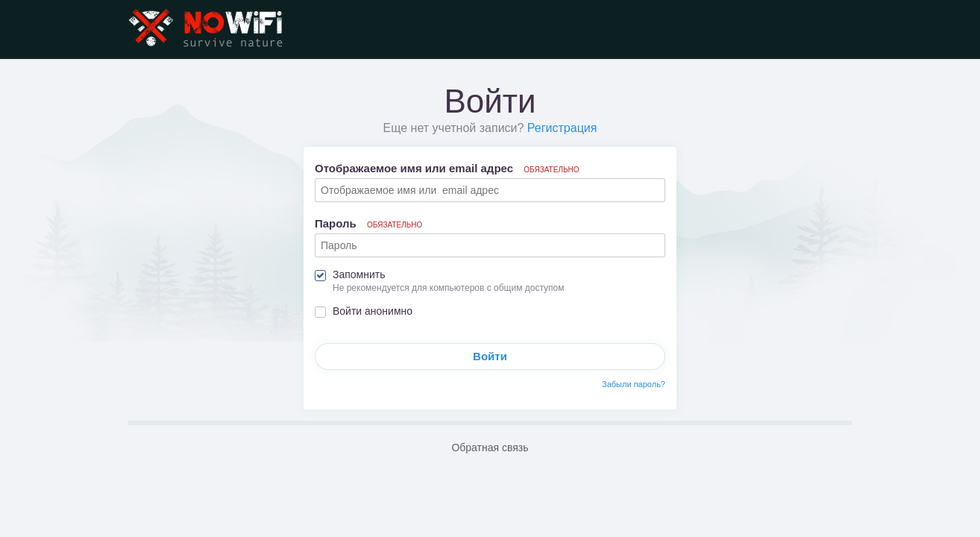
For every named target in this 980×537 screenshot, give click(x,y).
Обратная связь (490, 447)
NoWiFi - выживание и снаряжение (207, 29)
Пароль (368, 223)
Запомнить (359, 274)
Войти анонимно (373, 311)
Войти (490, 356)
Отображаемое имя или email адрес (447, 168)
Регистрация (562, 128)
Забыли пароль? (634, 384)
